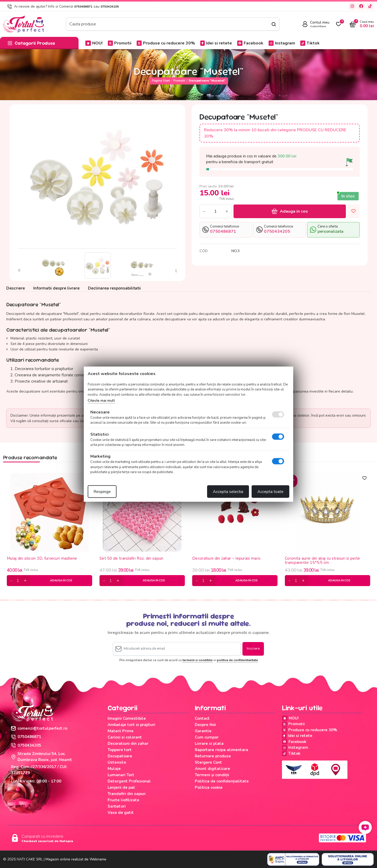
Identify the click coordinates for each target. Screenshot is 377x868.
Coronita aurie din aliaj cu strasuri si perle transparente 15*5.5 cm (323, 561)
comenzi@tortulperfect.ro (39, 728)
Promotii (120, 43)
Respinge (102, 491)
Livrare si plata (209, 744)
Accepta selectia (228, 491)
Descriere (16, 288)
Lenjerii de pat (121, 787)
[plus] (25, 581)
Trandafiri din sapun (127, 794)
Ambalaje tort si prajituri (131, 725)
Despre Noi (205, 725)
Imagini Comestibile (127, 718)
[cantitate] (18, 581)
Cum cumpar (207, 737)
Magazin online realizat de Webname (76, 859)
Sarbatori (117, 806)
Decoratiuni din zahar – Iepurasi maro (226, 559)
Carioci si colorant (125, 737)
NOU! (94, 43)
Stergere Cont (208, 762)
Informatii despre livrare (56, 288)
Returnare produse (213, 756)
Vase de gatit (121, 813)
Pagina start (161, 81)
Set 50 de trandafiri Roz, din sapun (131, 559)
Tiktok (310, 43)
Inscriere (253, 649)
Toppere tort (120, 750)
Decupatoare (120, 756)
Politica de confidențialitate (222, 781)
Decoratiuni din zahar (128, 744)
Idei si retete (216, 43)
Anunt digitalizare (212, 769)
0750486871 (83, 7)
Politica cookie (209, 787)
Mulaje (114, 769)
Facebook (250, 43)
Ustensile (117, 762)
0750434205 (110, 7)
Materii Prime (121, 731)
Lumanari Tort (121, 775)
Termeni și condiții (212, 775)
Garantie (203, 731)
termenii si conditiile (198, 660)
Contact (202, 718)
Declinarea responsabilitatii (114, 288)
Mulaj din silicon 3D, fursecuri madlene (42, 559)
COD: (204, 251)
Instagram (282, 43)
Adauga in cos (290, 211)
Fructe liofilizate (123, 800)
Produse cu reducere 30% (166, 43)
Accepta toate (270, 491)
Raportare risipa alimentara (221, 750)
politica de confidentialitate (237, 660)
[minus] (11, 581)
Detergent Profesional (129, 781)
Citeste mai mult (101, 401)
